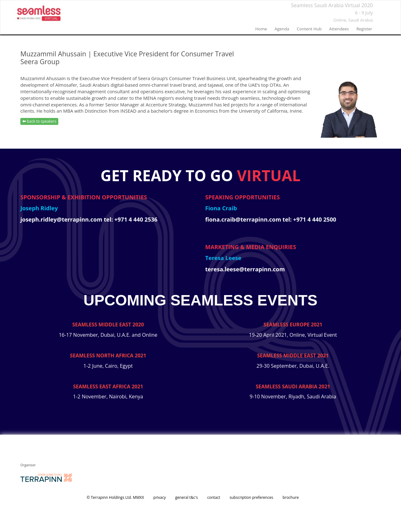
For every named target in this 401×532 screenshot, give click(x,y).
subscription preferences (251, 497)
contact (214, 497)
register (364, 29)
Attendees (339, 29)
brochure (291, 497)
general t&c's (186, 497)
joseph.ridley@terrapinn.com (62, 219)
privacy (160, 497)
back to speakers (39, 121)
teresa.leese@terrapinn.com (245, 269)
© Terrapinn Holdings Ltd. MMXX (115, 497)
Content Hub (309, 29)
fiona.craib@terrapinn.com (244, 219)
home (261, 29)
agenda (282, 29)
